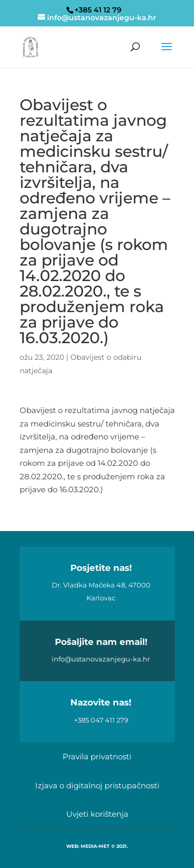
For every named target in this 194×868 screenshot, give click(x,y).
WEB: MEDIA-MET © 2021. (97, 846)
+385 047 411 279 (101, 720)
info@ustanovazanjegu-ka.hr (101, 659)
